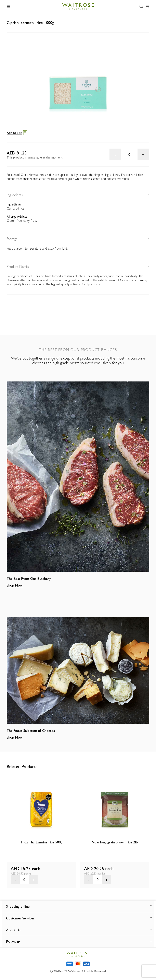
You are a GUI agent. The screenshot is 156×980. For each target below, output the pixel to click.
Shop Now (15, 585)
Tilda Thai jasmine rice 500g (41, 842)
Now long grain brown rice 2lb (115, 842)
